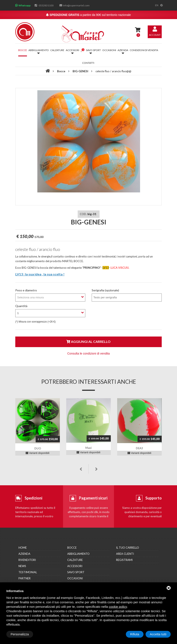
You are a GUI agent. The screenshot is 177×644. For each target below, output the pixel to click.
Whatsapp (25, 5)
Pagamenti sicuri (93, 498)
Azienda (24, 554)
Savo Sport (76, 572)
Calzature (57, 50)
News (22, 566)
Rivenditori (27, 560)
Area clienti (125, 554)
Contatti (88, 63)
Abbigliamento (78, 554)
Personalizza (20, 634)
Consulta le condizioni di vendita (88, 353)
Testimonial (28, 572)
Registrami (124, 560)
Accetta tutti (158, 634)
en (157, 5)
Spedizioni (33, 498)
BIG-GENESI (80, 71)
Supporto (154, 498)
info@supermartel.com (76, 5)
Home (23, 548)
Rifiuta (135, 634)
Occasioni (109, 50)
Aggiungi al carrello (88, 341)
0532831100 (46, 5)
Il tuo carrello (128, 548)
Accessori (75, 566)
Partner (25, 578)
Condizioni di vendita (144, 50)
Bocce (23, 50)
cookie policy (118, 607)
